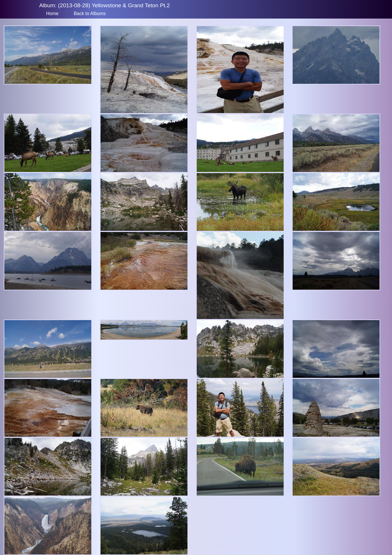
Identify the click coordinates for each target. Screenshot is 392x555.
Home (52, 13)
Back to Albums (90, 13)
